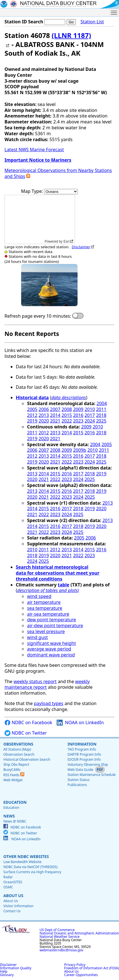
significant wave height (51, 643)
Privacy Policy (75, 965)
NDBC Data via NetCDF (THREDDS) (30, 867)
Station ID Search (24, 22)
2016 (78, 415)
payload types (49, 703)
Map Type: (33, 191)
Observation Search (19, 754)
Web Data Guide (80, 770)
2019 (32, 421)
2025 (101, 421)
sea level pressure (46, 631)
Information (82, 744)
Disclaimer (81, 247)
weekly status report (35, 681)
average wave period (49, 649)
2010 (90, 409)
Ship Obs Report (16, 765)
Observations (18, 744)
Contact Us (12, 911)
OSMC (8, 887)
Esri (66, 241)
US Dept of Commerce (57, 930)
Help (4, 971)
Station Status (78, 780)
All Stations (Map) (17, 749)
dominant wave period (51, 655)
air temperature (44, 602)
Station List (92, 22)
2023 (78, 421)
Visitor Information (18, 906)
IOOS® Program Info (84, 759)
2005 (32, 409)
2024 (90, 421)
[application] (40, 219)
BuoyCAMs (12, 770)
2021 (55, 421)
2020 (44, 421)
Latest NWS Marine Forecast (34, 150)
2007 (55, 409)
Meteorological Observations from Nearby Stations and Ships (58, 173)
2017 (90, 415)
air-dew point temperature (55, 626)
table (64, 585)
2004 (102, 403)
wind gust (38, 637)
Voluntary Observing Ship (88, 765)
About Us (13, 896)
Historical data (32, 398)
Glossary (7, 975)
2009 (78, 409)
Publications (77, 785)
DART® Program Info (84, 754)
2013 (44, 415)
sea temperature (45, 608)
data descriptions (69, 398)
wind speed (39, 596)
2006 (44, 409)
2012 (32, 415)
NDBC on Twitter (26, 733)
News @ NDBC (15, 821)
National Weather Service (60, 937)
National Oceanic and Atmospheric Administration (79, 933)
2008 (67, 409)
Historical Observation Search (27, 759)
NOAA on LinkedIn (80, 723)
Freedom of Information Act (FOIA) (92, 968)
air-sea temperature (48, 614)
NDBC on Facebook (28, 723)
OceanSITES (13, 882)
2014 (55, 415)
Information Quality (16, 968)
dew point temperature (52, 620)
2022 (67, 421)
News (9, 816)
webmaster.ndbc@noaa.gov (61, 950)
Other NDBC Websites (26, 856)
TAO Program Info (82, 749)
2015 (67, 415)
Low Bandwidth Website (22, 862)
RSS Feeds (14, 775)
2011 (101, 409)
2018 (101, 415)
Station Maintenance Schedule (92, 775)
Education (15, 802)
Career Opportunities (81, 975)
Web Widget (13, 780)
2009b (80, 450)
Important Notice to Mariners (38, 160)
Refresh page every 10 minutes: (38, 316)
